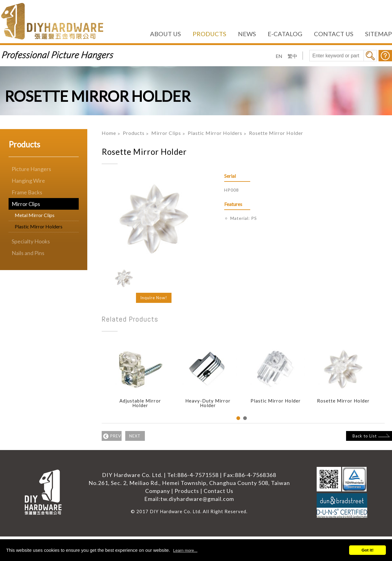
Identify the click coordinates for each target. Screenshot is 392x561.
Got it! (367, 550)
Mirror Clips (26, 204)
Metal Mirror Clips (35, 215)
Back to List (359, 435)
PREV (117, 435)
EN (279, 56)
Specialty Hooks (31, 241)
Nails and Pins (28, 253)
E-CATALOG (285, 34)
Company (158, 491)
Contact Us (219, 491)
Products (134, 133)
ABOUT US (166, 34)
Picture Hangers (31, 169)
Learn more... (185, 550)
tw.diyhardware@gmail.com (197, 499)
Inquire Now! (154, 298)
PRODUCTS (209, 34)
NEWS (247, 34)
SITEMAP (379, 34)
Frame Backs (27, 192)
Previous (97, 382)
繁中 (292, 56)
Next (386, 382)
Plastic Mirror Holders (39, 226)
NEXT (151, 435)
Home (109, 133)
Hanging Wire (28, 181)
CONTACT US (334, 34)
